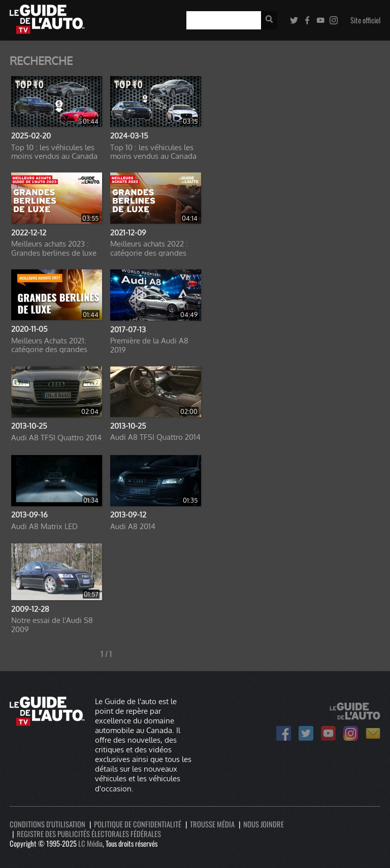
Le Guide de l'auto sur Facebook (284, 733)
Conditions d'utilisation (47, 824)
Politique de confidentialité (138, 824)
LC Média (90, 843)
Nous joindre (264, 824)
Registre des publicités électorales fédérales (89, 834)
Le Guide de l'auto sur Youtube (328, 733)
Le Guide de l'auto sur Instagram (351, 733)
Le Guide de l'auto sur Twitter (306, 733)
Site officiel (365, 20)
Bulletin (373, 733)
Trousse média (212, 824)
